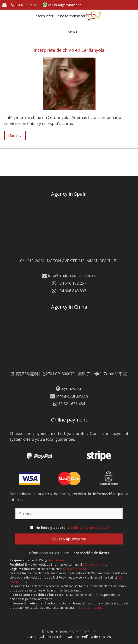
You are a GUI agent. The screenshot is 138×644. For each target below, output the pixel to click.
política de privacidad (89, 528)
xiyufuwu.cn (72, 388)
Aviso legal (36, 637)
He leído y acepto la (72, 528)
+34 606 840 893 (69, 291)
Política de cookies (96, 637)
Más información (59, 560)
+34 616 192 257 (24, 5)
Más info (15, 135)
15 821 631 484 (69, 404)
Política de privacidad (63, 637)
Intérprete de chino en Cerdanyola (69, 50)
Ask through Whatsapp (62, 5)
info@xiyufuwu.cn (69, 396)
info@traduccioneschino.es (69, 275)
